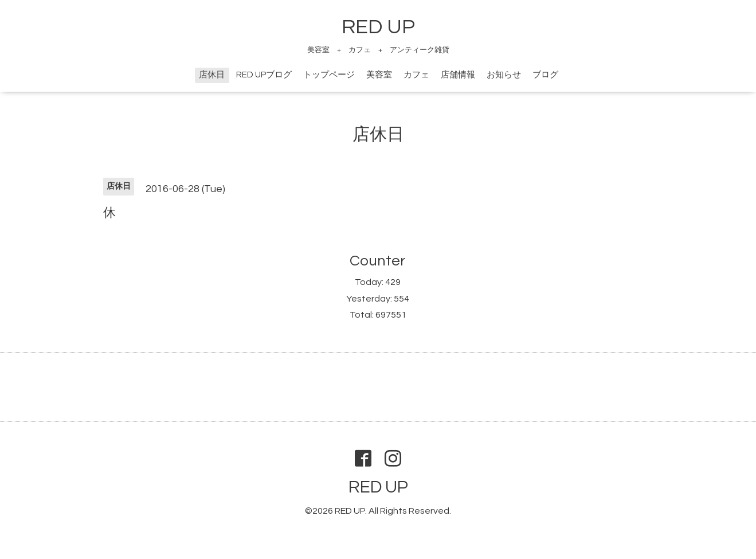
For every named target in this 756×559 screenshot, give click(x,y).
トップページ (329, 75)
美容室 (379, 75)
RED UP (378, 27)
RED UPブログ (264, 75)
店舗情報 (458, 75)
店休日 (212, 75)
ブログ (545, 75)
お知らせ (504, 75)
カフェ (416, 75)
